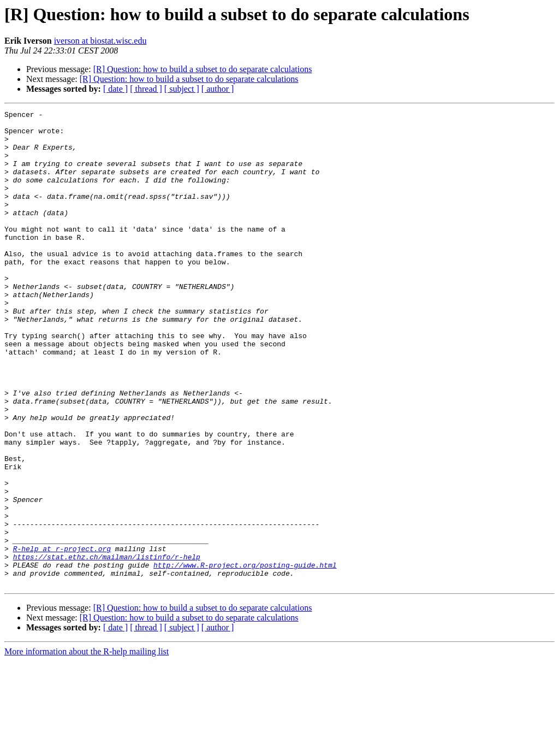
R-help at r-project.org (62, 637)
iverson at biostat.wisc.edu (100, 41)
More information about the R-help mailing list (87, 746)
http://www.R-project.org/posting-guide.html (245, 657)
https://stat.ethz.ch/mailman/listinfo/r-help (107, 647)
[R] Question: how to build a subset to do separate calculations (203, 69)
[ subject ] (182, 89)
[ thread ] (146, 89)
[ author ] (218, 89)
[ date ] (115, 89)
